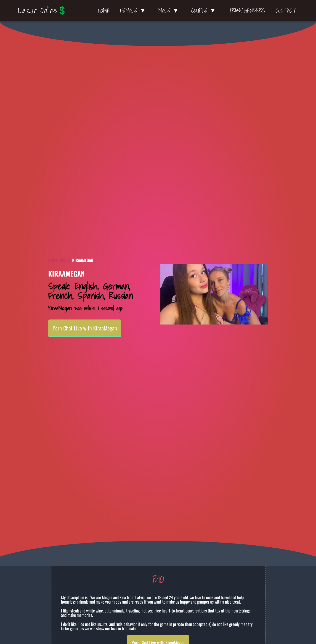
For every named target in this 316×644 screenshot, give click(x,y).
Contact (286, 11)
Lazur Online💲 (43, 10)
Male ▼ (170, 11)
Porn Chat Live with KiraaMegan (85, 328)
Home (104, 11)
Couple (65, 260)
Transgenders (247, 11)
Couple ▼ (205, 11)
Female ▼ (134, 11)
